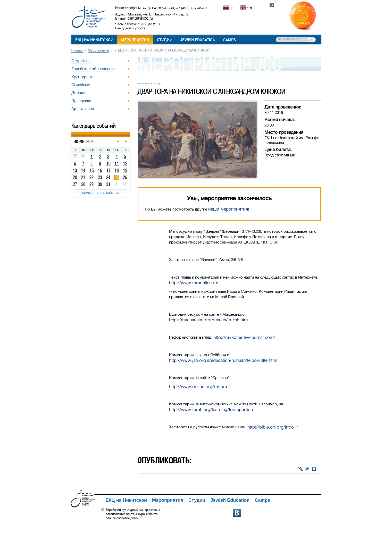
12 (125, 163)
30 (100, 184)
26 (125, 177)
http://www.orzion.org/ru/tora (198, 387)
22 (91, 177)
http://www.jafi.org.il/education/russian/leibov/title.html (223, 360)
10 (108, 163)
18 (117, 170)
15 (92, 170)
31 (108, 184)
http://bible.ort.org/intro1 (272, 427)
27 (75, 184)
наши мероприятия (228, 209)
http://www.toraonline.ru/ (194, 283)
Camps (230, 40)
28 (83, 184)
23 (100, 177)
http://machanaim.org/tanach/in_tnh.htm (208, 320)
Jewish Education (198, 40)
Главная (77, 50)
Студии (165, 40)
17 (108, 170)
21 (83, 177)
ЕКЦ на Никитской (94, 40)
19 (125, 170)
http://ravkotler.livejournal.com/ (244, 337)
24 (108, 177)
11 (117, 163)
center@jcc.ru (140, 18)
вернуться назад (149, 83)
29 (91, 184)
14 (83, 170)
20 (75, 177)
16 (100, 170)
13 (75, 170)
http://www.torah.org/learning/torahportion (211, 410)
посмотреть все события (100, 193)
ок (311, 39)
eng (249, 7)
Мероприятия (135, 40)
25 (117, 177)
